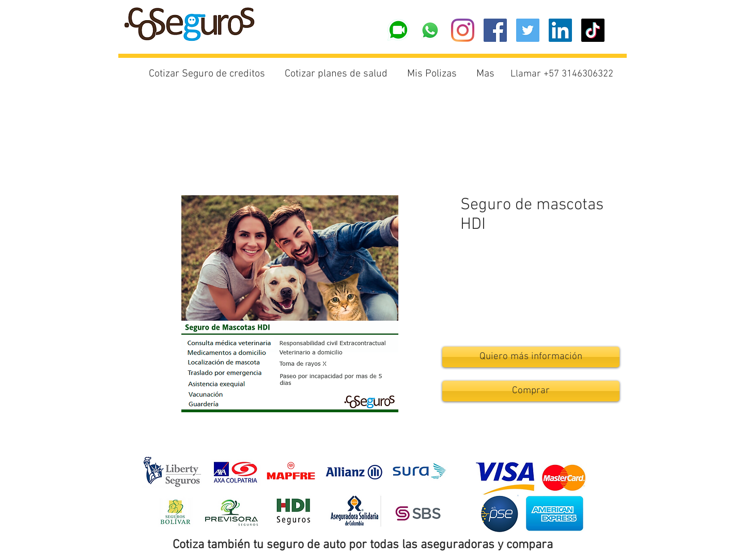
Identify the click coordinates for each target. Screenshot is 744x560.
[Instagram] (463, 30)
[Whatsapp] (430, 30)
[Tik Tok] (593, 30)
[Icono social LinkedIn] (560, 30)
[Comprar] (531, 391)
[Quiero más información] (531, 357)
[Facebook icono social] (495, 30)
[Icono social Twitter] (528, 30)
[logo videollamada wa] (398, 30)
